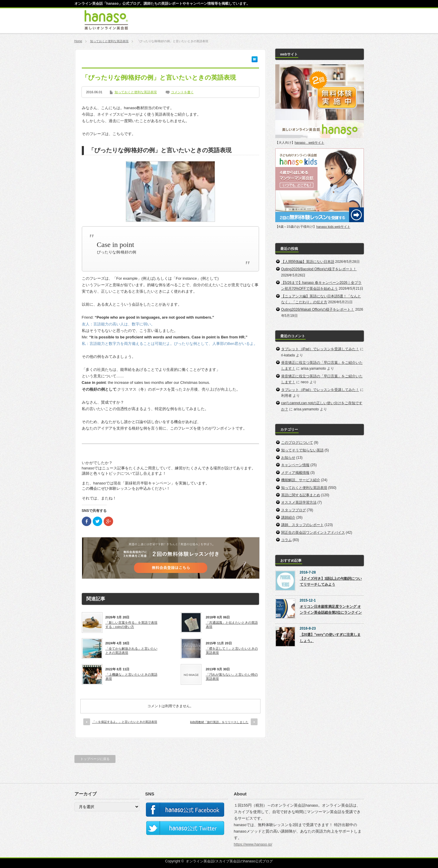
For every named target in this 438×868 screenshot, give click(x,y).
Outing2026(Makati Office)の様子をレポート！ (318, 309)
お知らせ (288, 458)
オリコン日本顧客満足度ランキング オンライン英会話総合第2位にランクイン (331, 610)
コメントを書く (182, 92)
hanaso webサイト (310, 143)
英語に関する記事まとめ (301, 495)
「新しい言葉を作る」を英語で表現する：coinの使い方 (131, 625)
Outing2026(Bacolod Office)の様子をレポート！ (319, 269)
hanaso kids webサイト (333, 227)
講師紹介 (288, 517)
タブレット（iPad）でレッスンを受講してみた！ (320, 349)
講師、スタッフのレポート (302, 525)
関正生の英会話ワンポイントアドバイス (313, 533)
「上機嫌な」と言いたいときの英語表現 (131, 677)
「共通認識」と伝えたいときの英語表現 (232, 625)
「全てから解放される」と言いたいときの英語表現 (131, 651)
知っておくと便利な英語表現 (109, 41)
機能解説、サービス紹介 (301, 480)
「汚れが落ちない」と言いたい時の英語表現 (232, 677)
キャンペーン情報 (295, 465)
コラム (286, 540)
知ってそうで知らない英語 (302, 450)
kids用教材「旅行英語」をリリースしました (219, 722)
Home (78, 41)
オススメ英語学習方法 (299, 502)
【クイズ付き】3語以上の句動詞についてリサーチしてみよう (331, 582)
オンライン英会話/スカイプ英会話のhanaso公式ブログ (229, 861)
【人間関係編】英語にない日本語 (308, 262)
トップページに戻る (95, 759)
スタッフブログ (294, 510)
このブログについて (297, 443)
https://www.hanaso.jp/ (253, 844)
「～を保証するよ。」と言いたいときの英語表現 (125, 722)
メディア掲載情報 (295, 473)
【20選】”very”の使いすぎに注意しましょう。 (330, 638)
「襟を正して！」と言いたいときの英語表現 (232, 651)
